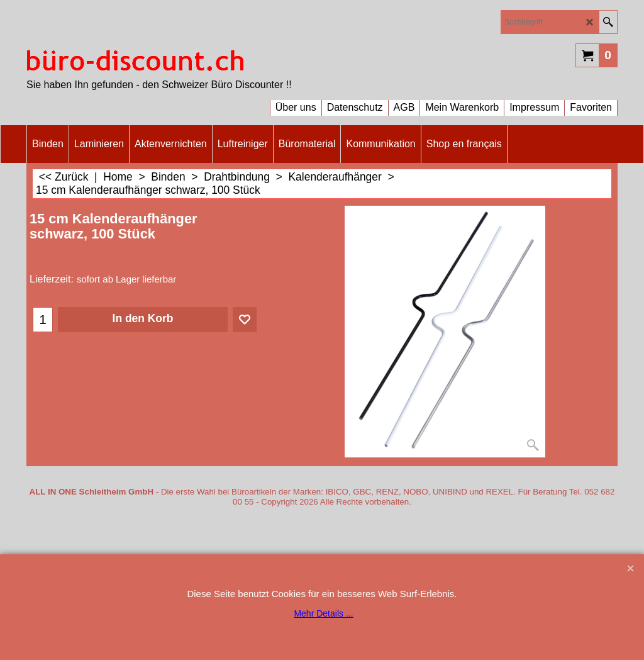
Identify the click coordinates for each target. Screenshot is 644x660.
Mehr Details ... (323, 613)
